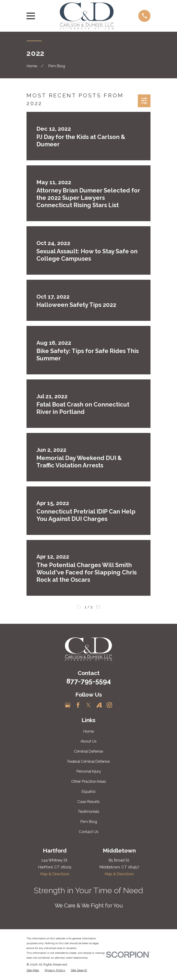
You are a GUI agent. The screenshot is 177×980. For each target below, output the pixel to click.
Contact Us (89, 832)
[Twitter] (88, 705)
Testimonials (88, 811)
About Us (88, 741)
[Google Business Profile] (68, 705)
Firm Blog (89, 822)
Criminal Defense (88, 751)
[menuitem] (33, 970)
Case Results (89, 802)
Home (88, 731)
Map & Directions (55, 874)
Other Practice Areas (89, 781)
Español (88, 791)
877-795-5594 (89, 681)
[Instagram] (109, 705)
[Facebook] (78, 705)
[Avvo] (99, 705)
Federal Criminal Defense (88, 761)
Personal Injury (89, 771)
